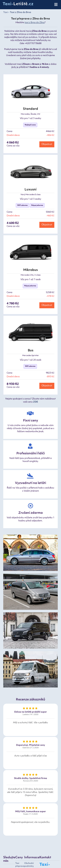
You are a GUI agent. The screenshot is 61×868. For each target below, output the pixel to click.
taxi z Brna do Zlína (35, 23)
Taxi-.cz (18, 4)
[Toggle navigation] (56, 5)
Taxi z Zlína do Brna (20, 12)
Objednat (47, 144)
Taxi (5, 12)
